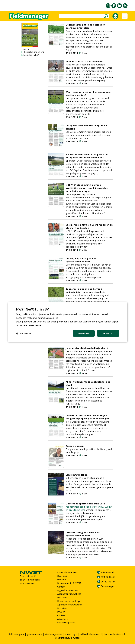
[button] (24, 334)
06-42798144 (108, 582)
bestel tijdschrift (31, 55)
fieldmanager (108, 586)
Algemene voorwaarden (70, 605)
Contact (61, 587)
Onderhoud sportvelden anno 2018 (85, 504)
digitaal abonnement (34, 52)
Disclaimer (63, 608)
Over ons (62, 576)
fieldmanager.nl (16, 634)
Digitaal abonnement (68, 590)
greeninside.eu (63, 638)
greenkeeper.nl (35, 634)
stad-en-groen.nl (53, 634)
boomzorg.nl (71, 634)
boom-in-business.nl (114, 634)
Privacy (61, 612)
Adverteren (63, 619)
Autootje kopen (75, 446)
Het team (62, 597)
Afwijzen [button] (84, 333)
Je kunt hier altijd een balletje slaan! (87, 348)
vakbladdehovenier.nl (91, 634)
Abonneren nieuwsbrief (69, 594)
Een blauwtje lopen (77, 475)
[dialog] (68, 322)
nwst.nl (76, 638)
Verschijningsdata (66, 622)
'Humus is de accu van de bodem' (85, 61)
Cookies (61, 615)
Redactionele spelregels (70, 601)
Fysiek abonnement (67, 572)
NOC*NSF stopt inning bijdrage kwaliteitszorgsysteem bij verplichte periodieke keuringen (87, 188)
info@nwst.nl (107, 572)
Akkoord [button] (108, 333)
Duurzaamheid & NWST (69, 583)
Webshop (62, 579)
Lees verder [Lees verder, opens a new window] (36, 325)
